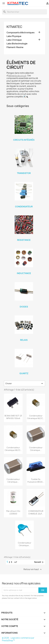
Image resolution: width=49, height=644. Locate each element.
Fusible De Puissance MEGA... (36, 481)
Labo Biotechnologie (17, 44)
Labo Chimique (14, 40)
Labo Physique (14, 36)
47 (16, 562)
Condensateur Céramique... (36, 449)
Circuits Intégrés (24, 140)
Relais (24, 340)
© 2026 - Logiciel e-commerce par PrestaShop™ (18, 639)
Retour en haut (33, 569)
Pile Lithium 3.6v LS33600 (13, 512)
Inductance (24, 273)
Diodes (24, 307)
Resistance (24, 240)
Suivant (39, 562)
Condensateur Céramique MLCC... (36, 417)
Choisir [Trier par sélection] (24, 384)
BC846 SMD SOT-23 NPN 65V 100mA (13, 417)
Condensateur (24, 207)
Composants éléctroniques (21, 33)
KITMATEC (14, 27)
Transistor (24, 173)
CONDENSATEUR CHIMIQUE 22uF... (36, 512)
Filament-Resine (15, 47)
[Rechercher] (24, 12)
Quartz (24, 373)
